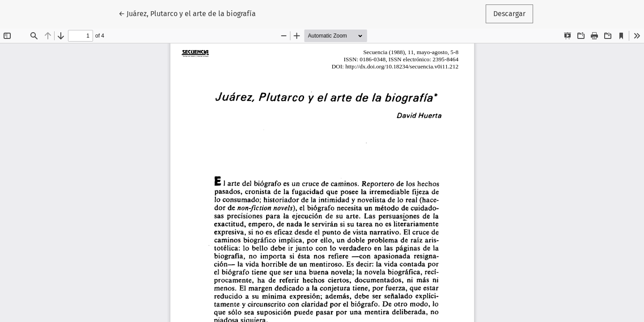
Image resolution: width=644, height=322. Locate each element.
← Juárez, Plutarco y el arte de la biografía (187, 13)
